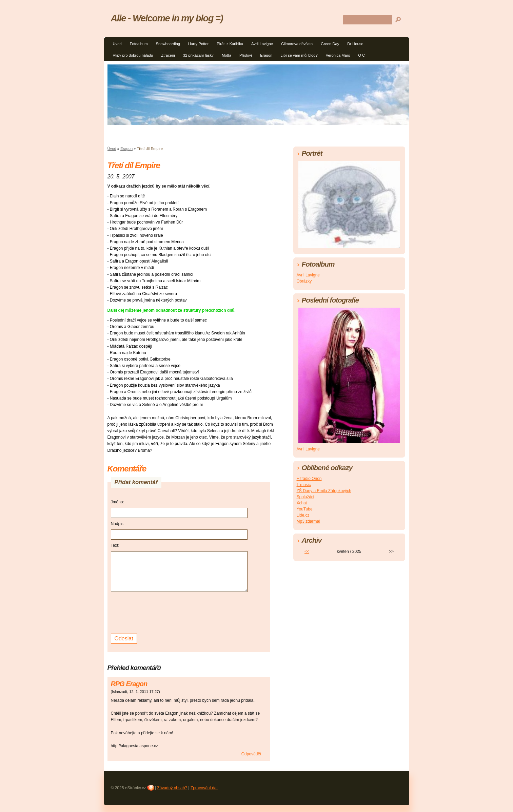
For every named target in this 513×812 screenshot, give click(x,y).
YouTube (305, 509)
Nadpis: (118, 524)
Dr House (355, 44)
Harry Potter (198, 44)
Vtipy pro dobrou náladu (133, 55)
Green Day (330, 44)
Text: (115, 545)
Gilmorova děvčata (297, 44)
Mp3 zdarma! (309, 521)
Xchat (302, 503)
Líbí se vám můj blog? (299, 55)
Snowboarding (168, 44)
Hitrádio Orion (309, 479)
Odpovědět (251, 754)
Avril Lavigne (262, 44)
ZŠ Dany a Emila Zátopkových (324, 491)
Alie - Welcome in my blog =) (167, 18)
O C (361, 55)
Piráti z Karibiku (230, 44)
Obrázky (304, 281)
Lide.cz (303, 515)
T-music (304, 485)
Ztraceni (168, 55)
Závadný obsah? (172, 788)
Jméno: (117, 502)
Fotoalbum (139, 44)
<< (307, 552)
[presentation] (162, 612)
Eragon (266, 55)
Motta (226, 55)
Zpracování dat (204, 788)
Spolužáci (305, 497)
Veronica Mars (338, 55)
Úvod (117, 44)
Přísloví (246, 55)
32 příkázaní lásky (198, 55)
